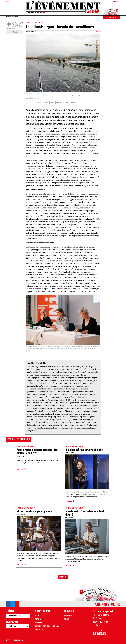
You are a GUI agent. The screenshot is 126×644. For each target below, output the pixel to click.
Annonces (67, 619)
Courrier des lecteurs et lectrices (47, 626)
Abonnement (68, 616)
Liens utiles (39, 630)
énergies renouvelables (41, 102)
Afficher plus (63, 577)
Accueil (38, 616)
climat (52, 102)
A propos (38, 619)
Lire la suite (21, 469)
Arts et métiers (35, 23)
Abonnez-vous (111, 17)
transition (29, 102)
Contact (96, 625)
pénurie (73, 102)
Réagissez (15, 32)
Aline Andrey (98, 31)
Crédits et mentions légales (16, 640)
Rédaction (39, 623)
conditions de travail (62, 102)
